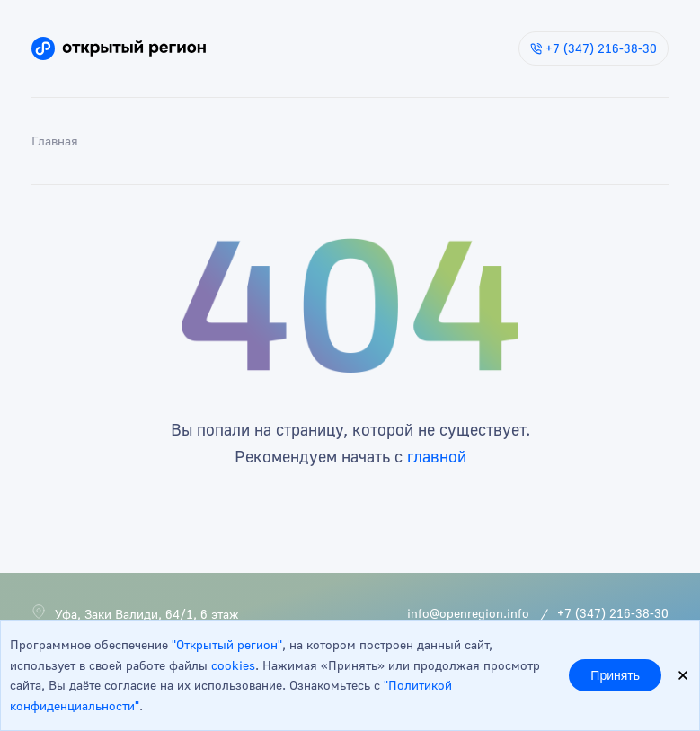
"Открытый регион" (227, 644)
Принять (615, 675)
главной (437, 456)
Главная (55, 141)
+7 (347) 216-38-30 (594, 48)
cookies (233, 665)
